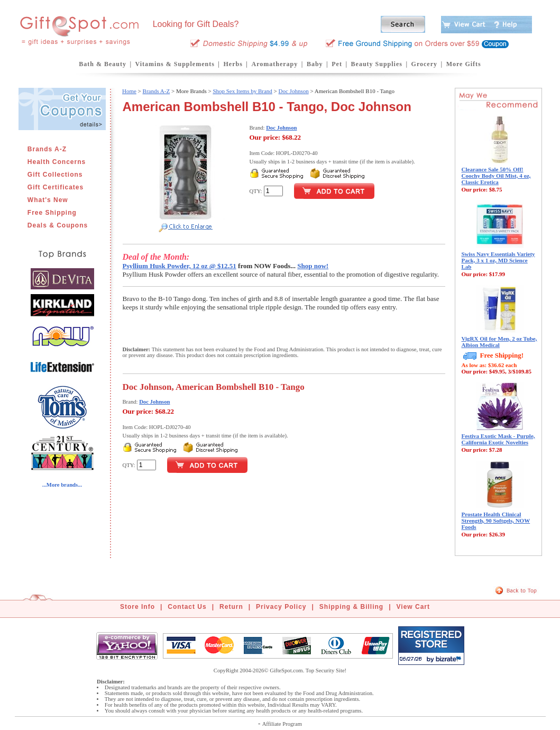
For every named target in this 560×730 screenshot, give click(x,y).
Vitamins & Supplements (175, 64)
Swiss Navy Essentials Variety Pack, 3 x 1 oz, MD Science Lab (498, 260)
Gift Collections (55, 175)
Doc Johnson (294, 91)
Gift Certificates (56, 187)
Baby (315, 64)
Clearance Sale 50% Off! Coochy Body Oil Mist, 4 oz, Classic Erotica (496, 176)
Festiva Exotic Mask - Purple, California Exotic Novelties (498, 439)
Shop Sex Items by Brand (242, 91)
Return (231, 607)
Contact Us (187, 607)
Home (129, 91)
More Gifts (464, 64)
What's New (48, 200)
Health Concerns (57, 162)
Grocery (424, 64)
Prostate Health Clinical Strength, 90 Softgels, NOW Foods (496, 521)
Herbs (233, 64)
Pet (337, 64)
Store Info (137, 607)
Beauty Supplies (377, 64)
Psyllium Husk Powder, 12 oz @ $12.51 (180, 266)
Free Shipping (52, 213)
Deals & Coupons (58, 225)
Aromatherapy (274, 64)
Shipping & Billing (351, 607)
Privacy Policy (281, 607)
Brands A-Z (47, 149)
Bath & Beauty (103, 64)
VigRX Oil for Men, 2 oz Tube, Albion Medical (499, 342)
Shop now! (313, 266)
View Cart (413, 607)
